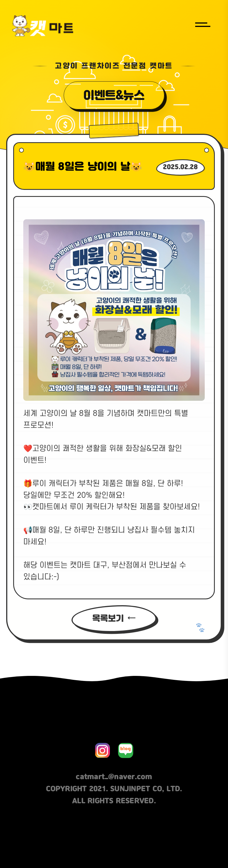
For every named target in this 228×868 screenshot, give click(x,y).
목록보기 (108, 619)
